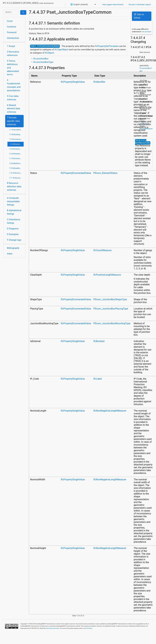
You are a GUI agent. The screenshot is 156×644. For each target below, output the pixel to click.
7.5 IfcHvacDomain (16, 149)
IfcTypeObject (61, 50)
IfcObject (49, 53)
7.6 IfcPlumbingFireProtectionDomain (16, 154)
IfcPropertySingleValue (73, 82)
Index (10, 254)
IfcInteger (143, 124)
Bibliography (13, 248)
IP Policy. (90, 628)
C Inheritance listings (14, 221)
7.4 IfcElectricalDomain (17, 144)
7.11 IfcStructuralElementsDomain (16, 178)
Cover (10, 21)
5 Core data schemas (13, 98)
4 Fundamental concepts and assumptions (14, 85)
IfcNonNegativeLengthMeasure (110, 411)
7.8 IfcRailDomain (16, 163)
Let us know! (146, 32)
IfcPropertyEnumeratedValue (76, 173)
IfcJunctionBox (41, 59)
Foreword (12, 32)
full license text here (53, 628)
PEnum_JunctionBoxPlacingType (111, 309)
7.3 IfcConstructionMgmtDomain (16, 139)
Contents (12, 27)
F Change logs (14, 240)
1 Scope (11, 46)
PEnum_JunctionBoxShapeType (110, 299)
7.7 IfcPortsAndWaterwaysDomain (16, 158)
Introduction (13, 38)
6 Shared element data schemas (14, 109)
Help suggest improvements (113, 4)
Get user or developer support (140, 4)
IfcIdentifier (99, 82)
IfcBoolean (99, 341)
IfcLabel (98, 379)
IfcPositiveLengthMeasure (107, 275)
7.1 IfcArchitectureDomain (16, 130)
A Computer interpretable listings (13, 201)
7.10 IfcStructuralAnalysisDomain (16, 173)
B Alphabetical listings (14, 212)
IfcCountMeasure (103, 250)
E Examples (13, 234)
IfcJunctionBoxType (43, 62)
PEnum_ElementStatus (105, 173)
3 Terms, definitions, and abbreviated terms (13, 68)
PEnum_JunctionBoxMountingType (112, 323)
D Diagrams (13, 229)
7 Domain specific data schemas (13, 121)
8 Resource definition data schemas (14, 187)
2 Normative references (13, 53)
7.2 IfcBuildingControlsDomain (16, 134)
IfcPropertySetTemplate (107, 46)
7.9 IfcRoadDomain (16, 168)
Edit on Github (139, 16)
